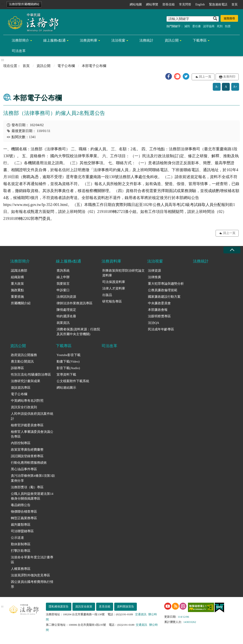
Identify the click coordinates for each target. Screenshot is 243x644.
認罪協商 (209, 26)
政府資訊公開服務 (24, 355)
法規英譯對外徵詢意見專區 (30, 575)
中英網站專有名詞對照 (27, 401)
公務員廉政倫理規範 (163, 290)
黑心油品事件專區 (24, 469)
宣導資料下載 (66, 375)
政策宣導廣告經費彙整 (27, 450)
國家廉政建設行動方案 (164, 297)
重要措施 (17, 297)
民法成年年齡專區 (161, 329)
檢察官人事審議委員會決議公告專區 (32, 434)
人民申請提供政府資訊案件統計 (32, 416)
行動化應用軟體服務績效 (29, 463)
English (200, 4)
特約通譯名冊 (66, 316)
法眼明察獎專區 (159, 316)
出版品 (107, 295)
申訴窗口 (63, 290)
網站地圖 (136, 4)
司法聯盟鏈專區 (22, 531)
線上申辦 (63, 277)
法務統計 (146, 40)
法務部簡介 (20, 40)
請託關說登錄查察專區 (27, 456)
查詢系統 (63, 271)
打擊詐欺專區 (21, 551)
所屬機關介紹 (21, 303)
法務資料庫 (89, 40)
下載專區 (200, 40)
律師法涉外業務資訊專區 (75, 303)
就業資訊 (63, 323)
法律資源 (154, 271)
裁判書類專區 (21, 525)
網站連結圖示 (66, 388)
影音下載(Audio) (68, 368)
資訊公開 (172, 40)
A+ (235, 87)
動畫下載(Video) (68, 361)
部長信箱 (169, 4)
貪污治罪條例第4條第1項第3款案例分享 (33, 478)
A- (217, 87)
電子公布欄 (66, 66)
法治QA (154, 323)
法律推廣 (154, 277)
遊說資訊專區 (21, 388)
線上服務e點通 (54, 40)
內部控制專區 (21, 443)
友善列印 (229, 77)
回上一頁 (205, 77)
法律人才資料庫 (114, 288)
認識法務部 (19, 271)
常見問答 (185, 4)
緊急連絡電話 (218, 4)
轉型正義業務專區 (24, 518)
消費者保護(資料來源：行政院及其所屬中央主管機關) (78, 332)
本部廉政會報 (158, 310)
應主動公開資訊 (22, 361)
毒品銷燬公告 (21, 505)
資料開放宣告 (126, 606)
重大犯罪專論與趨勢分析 (166, 284)
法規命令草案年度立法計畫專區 (32, 560)
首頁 (235, 4)
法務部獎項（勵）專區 (27, 487)
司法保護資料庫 (114, 282)
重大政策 (17, 284)
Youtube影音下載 (69, 355)
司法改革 (19, 51)
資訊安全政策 (84, 606)
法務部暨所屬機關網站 (24, 4)
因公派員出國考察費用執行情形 (32, 584)
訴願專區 (17, 368)
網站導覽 (152, 4)
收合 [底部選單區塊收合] (232, 250)
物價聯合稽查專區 (24, 512)
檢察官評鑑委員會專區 (27, 425)
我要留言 (63, 284)
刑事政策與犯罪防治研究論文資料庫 (123, 273)
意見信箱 (105, 606)
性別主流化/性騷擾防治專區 (31, 375)
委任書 (197, 26)
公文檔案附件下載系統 (73, 381)
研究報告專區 (112, 301)
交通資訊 (141, 614)
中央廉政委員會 (159, 303)
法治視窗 (118, 40)
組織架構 (17, 277)
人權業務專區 (21, 569)
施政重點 (17, 290)
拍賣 (228, 26)
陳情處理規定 (66, 310)
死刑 (220, 26)
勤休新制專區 (21, 544)
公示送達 (17, 538)
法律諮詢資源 (66, 297)
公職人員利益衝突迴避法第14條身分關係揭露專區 (32, 496)
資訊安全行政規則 (24, 407)
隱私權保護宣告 (59, 606)
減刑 (187, 26)
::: (3, 4)
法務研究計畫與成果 (26, 381)
